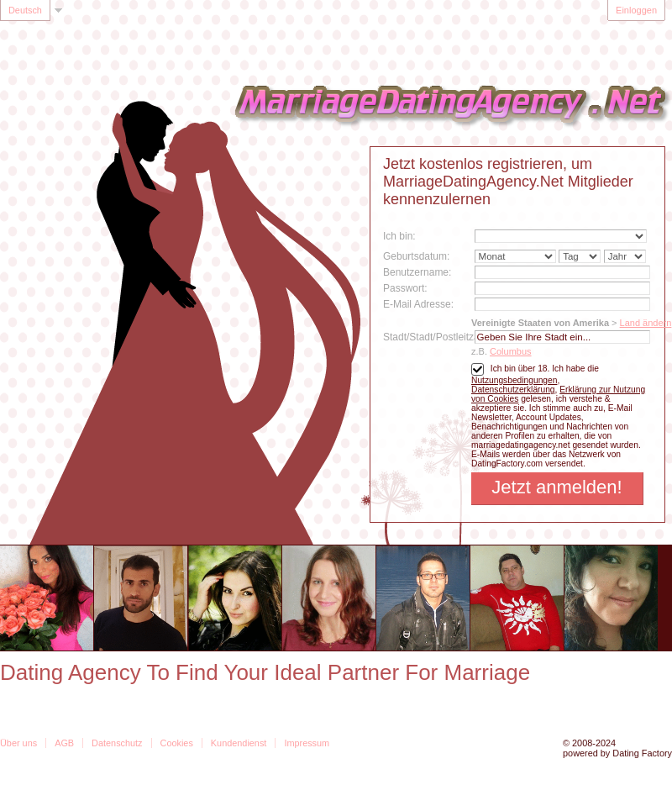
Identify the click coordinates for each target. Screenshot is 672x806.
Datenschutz (117, 743)
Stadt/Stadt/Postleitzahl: (436, 337)
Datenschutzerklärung (513, 390)
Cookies (177, 743)
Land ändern (646, 323)
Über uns (18, 743)
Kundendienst (239, 743)
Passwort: (405, 288)
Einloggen (636, 10)
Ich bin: (399, 236)
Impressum (307, 743)
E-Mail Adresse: (418, 304)
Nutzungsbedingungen (514, 380)
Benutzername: (417, 272)
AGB (64, 743)
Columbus (511, 351)
